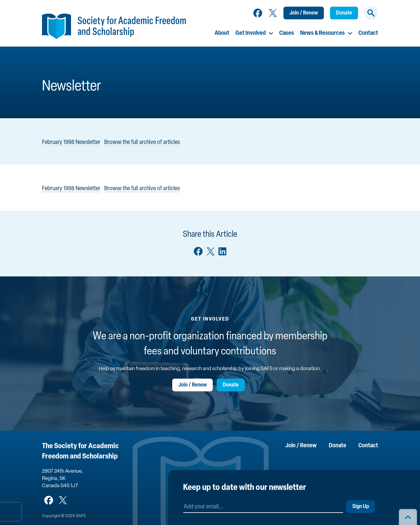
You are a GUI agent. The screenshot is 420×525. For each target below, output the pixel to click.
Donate (344, 13)
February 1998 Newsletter (71, 142)
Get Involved (250, 33)
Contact (368, 33)
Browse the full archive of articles (142, 142)
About (222, 33)
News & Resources (322, 33)
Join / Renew (304, 13)
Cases (287, 33)
